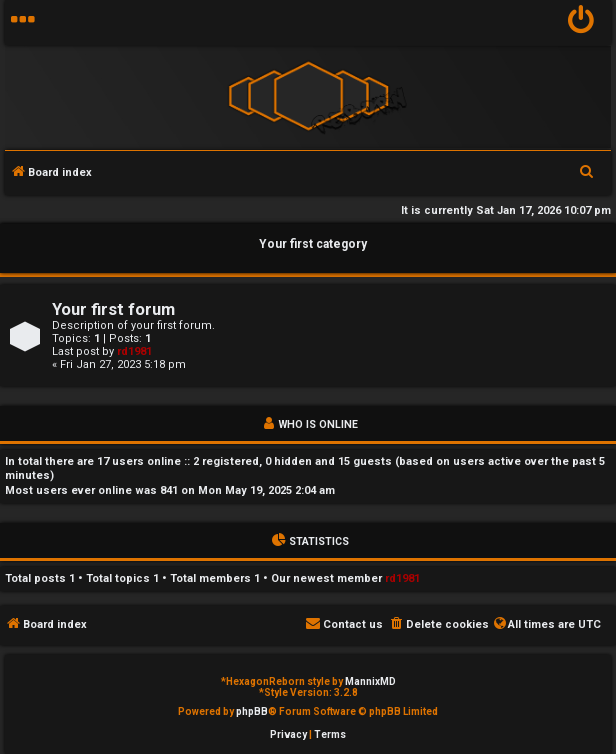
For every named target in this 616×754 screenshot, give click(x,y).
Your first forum (113, 309)
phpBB (252, 711)
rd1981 (134, 351)
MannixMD (370, 681)
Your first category (313, 244)
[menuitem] (581, 22)
